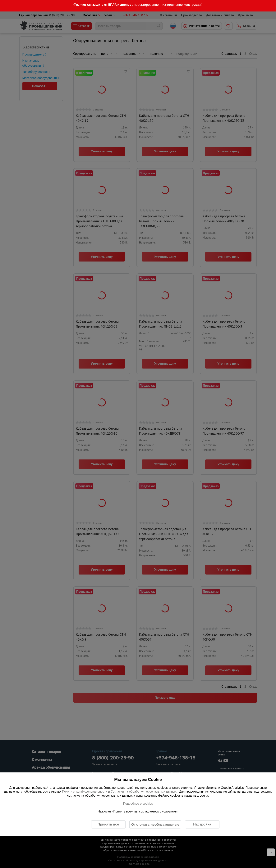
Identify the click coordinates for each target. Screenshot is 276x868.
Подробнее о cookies (138, 803)
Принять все (108, 824)
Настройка (202, 824)
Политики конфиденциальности (85, 792)
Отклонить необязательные (155, 824)
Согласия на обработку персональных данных (144, 792)
